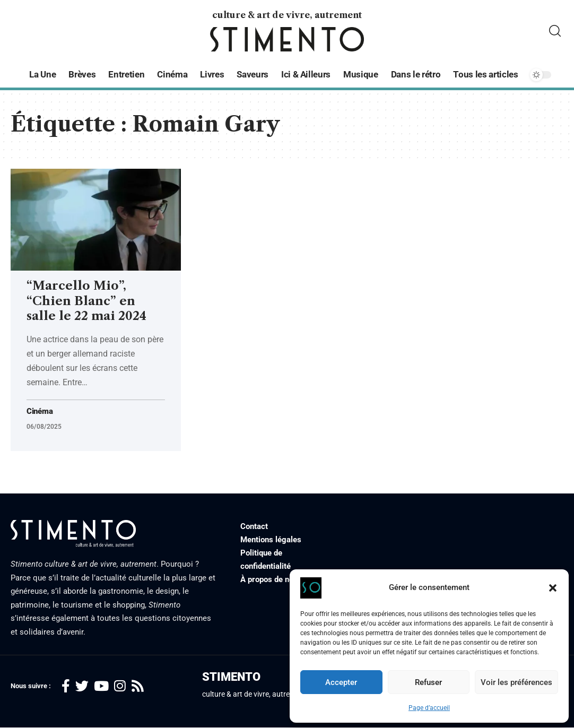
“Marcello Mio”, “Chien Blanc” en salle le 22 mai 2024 (86, 301)
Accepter (341, 682)
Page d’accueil (429, 708)
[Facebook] (66, 687)
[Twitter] (82, 687)
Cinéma (41, 412)
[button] (553, 588)
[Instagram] (120, 687)
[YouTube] (101, 687)
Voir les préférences (516, 682)
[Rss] (138, 687)
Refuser (428, 682)
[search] (555, 31)
